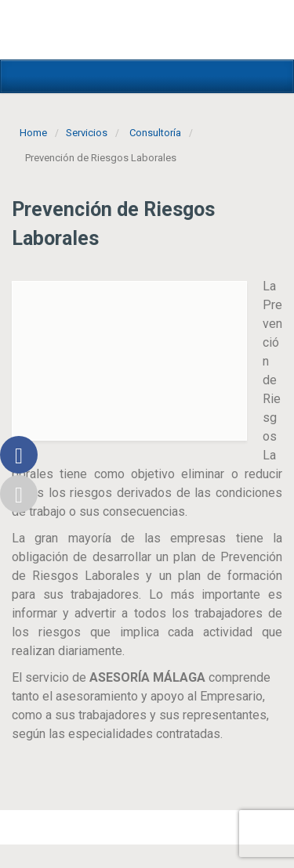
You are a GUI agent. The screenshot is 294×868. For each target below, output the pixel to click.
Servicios (87, 133)
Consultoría (155, 133)
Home (33, 133)
